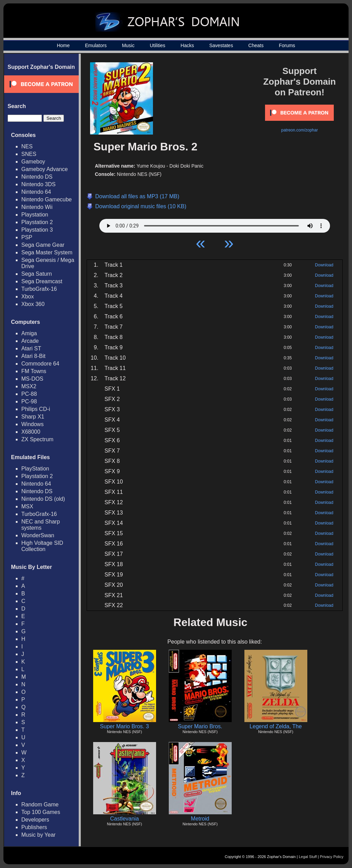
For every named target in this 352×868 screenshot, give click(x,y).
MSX (27, 506)
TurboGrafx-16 (39, 289)
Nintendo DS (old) (43, 499)
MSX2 (29, 386)
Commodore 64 (40, 364)
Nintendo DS (37, 177)
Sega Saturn (37, 274)
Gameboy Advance (45, 169)
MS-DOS (32, 379)
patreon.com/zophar (300, 130)
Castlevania (124, 819)
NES (27, 146)
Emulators (96, 45)
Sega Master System (47, 252)
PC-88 (29, 394)
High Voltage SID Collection (42, 546)
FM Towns (34, 371)
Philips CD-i (36, 409)
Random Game (40, 805)
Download (324, 265)
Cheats (256, 45)
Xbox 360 (33, 304)
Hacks (187, 45)
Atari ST (31, 348)
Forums (287, 45)
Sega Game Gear (43, 245)
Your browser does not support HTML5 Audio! (215, 224)
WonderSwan (38, 535)
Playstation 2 (37, 222)
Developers (35, 820)
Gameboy (33, 162)
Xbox (27, 297)
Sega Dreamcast (42, 281)
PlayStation (35, 469)
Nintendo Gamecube (47, 199)
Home (63, 45)
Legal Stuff (308, 857)
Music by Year (38, 835)
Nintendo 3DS (38, 184)
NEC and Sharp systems (41, 525)
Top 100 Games (41, 812)
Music (128, 45)
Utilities (158, 45)
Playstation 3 (37, 230)
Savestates (221, 45)
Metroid (200, 819)
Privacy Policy (332, 857)
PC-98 (29, 401)
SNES (29, 154)
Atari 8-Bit (33, 356)
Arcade (30, 341)
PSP (27, 237)
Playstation (35, 215)
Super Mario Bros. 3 (124, 726)
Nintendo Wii (37, 207)
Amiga (29, 333)
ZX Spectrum (37, 439)
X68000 (31, 432)
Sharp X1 (33, 417)
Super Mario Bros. (200, 726)
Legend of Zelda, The (276, 726)
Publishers (34, 827)
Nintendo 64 (36, 192)
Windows (32, 424)
